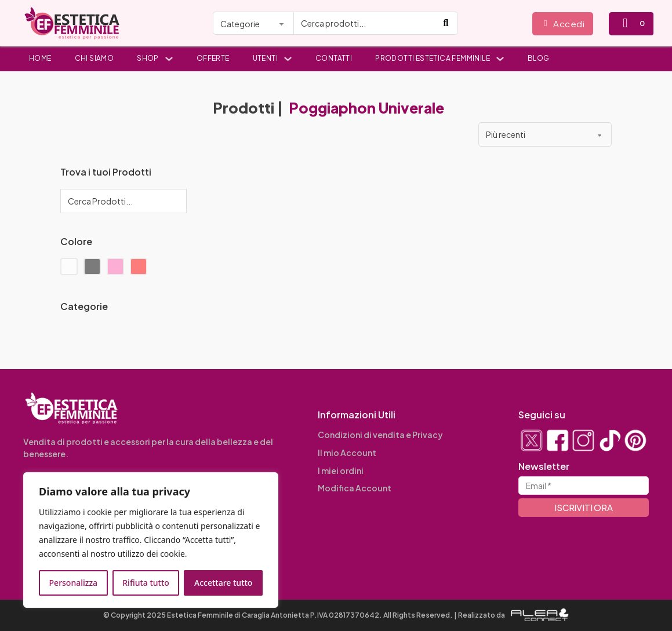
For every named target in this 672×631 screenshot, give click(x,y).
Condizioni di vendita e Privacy (380, 435)
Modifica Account (355, 488)
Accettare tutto (223, 583)
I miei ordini (341, 470)
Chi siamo (95, 58)
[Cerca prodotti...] (364, 23)
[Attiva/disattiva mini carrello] (625, 23)
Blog (539, 58)
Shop (148, 58)
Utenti (265, 58)
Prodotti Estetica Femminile (433, 58)
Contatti (334, 58)
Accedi (564, 23)
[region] (151, 540)
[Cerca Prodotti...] (123, 201)
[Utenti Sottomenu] (288, 59)
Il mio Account (347, 453)
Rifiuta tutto (146, 583)
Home (40, 58)
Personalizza (74, 583)
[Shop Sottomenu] (169, 59)
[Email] (584, 486)
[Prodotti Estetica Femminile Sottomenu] (500, 59)
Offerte (213, 58)
